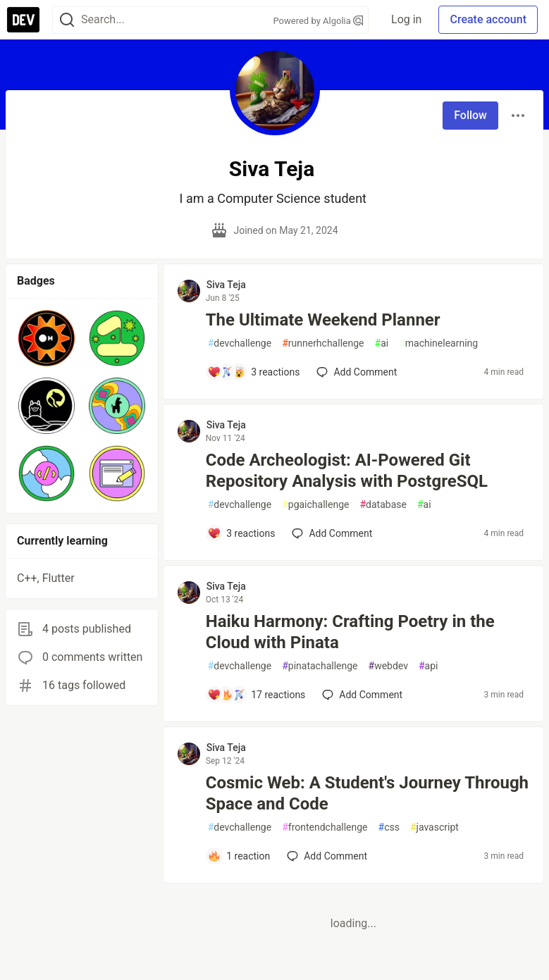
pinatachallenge (320, 666)
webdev (388, 666)
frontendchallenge (325, 827)
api (428, 666)
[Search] (67, 20)
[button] (47, 338)
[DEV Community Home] (23, 20)
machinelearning (438, 343)
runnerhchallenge (323, 343)
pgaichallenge (315, 505)
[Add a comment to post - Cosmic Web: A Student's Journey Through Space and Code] (239, 856)
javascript (434, 827)
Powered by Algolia (319, 21)
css (389, 827)
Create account (488, 19)
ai (382, 343)
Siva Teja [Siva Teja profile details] (226, 285)
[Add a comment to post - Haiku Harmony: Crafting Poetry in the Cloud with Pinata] (257, 695)
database (383, 505)
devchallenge (240, 343)
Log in (406, 19)
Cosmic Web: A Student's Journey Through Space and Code (367, 793)
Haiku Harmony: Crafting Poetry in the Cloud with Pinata (350, 632)
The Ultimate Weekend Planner (323, 320)
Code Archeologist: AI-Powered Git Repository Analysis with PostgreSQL (347, 471)
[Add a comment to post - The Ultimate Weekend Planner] (254, 372)
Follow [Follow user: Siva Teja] (470, 115)
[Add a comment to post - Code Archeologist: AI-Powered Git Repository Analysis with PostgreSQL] (241, 533)
